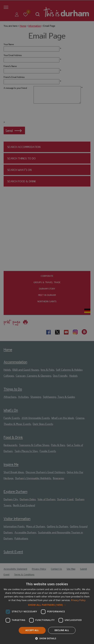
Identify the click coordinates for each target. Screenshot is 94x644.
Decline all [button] (62, 630)
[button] (47, 605)
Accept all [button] (32, 630)
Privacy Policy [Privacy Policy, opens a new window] (78, 600)
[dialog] (47, 611)
